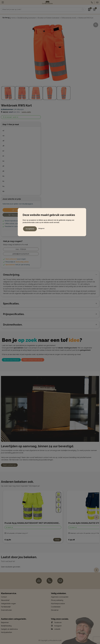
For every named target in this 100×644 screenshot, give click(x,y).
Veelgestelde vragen (8, 604)
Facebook (56, 622)
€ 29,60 (8, 540)
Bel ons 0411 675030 (11, 360)
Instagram (56, 626)
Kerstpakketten (6, 632)
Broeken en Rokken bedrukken (49, 18)
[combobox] (41, 9)
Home (13, 18)
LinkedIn (56, 629)
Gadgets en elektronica (9, 629)
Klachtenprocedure (58, 604)
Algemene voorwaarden (60, 597)
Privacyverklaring (57, 600)
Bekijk (57, 540)
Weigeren (41, 228)
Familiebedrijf (6, 607)
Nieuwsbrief (5, 600)
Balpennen (5, 622)
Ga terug (6, 18)
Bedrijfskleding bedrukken (27, 18)
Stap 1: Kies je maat (11, 124)
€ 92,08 (71, 540)
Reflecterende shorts (69, 18)
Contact (4, 597)
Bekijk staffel (26, 112)
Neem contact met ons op (33, 360)
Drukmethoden (6, 610)
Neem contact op (9, 465)
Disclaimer (55, 610)
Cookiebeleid (56, 607)
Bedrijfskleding (6, 626)
